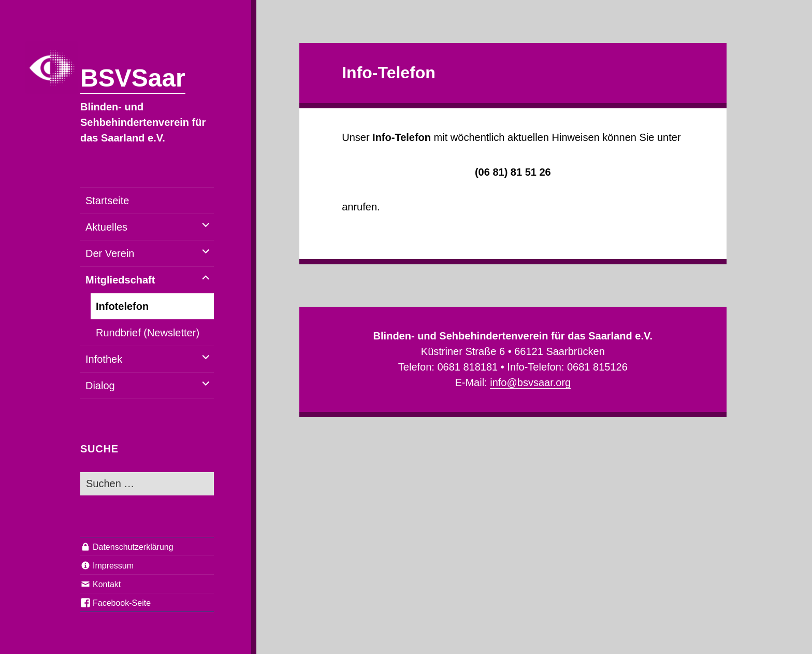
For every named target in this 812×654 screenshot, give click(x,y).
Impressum (113, 566)
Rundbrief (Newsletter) (148, 333)
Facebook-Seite (122, 603)
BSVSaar (133, 78)
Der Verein (110, 253)
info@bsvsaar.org (530, 382)
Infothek (104, 359)
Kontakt (107, 584)
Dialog (100, 386)
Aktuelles (106, 227)
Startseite (107, 201)
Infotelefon (122, 306)
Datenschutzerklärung (133, 547)
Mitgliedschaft (120, 280)
